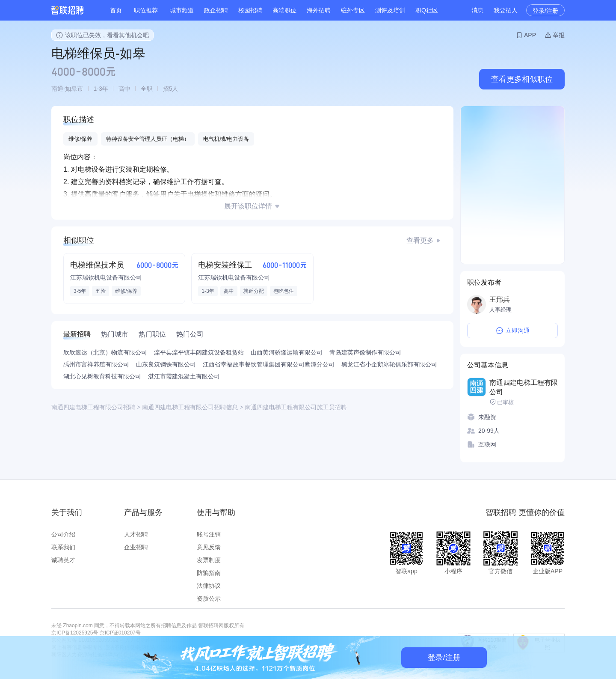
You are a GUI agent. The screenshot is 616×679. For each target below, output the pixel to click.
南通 (57, 89)
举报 (559, 35)
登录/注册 (545, 11)
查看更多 (420, 240)
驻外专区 (353, 10)
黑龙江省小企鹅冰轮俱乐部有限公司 (389, 364)
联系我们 (63, 547)
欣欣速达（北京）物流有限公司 (105, 352)
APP (530, 35)
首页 (116, 10)
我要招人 (506, 10)
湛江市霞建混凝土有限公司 (184, 376)
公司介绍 (63, 534)
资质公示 (209, 599)
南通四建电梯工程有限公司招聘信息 (190, 407)
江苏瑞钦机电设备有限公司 (106, 277)
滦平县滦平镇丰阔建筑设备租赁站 (199, 352)
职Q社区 (427, 10)
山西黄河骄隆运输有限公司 (287, 352)
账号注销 (209, 534)
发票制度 (209, 560)
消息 (477, 10)
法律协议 (209, 586)
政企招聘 (216, 10)
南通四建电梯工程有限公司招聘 (93, 407)
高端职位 (284, 10)
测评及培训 (390, 10)
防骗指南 (209, 573)
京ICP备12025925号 (75, 633)
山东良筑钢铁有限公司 (166, 364)
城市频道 (182, 10)
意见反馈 (209, 547)
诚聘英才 (63, 560)
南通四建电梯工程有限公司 (524, 387)
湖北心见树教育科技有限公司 (102, 376)
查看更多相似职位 (522, 79)
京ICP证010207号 (120, 633)
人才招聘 (136, 534)
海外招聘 (319, 10)
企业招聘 (136, 547)
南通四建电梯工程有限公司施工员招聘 (296, 407)
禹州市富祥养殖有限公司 (96, 364)
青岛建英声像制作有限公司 (365, 352)
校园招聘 (250, 10)
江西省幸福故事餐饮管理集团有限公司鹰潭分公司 (269, 364)
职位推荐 (146, 10)
